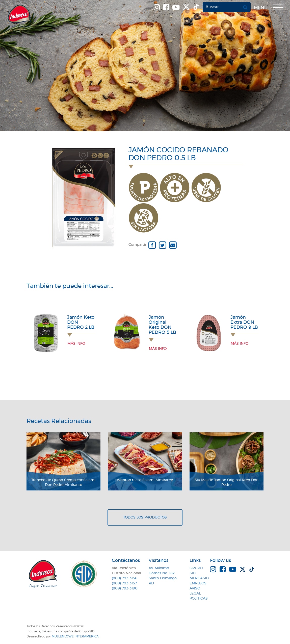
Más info (76, 344)
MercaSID (199, 578)
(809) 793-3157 (124, 583)
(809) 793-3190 (125, 588)
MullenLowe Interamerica (75, 636)
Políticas (199, 599)
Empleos (198, 583)
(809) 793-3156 (125, 578)
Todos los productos (145, 517)
